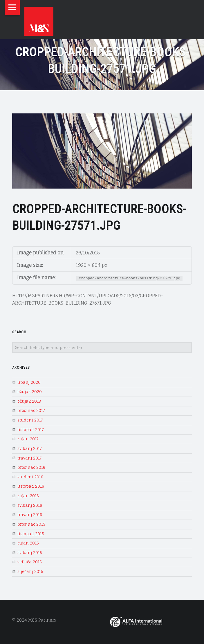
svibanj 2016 (30, 505)
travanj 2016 (30, 515)
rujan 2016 (28, 496)
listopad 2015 (31, 534)
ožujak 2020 (30, 392)
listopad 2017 (31, 430)
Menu (12, 8)
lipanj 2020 (29, 382)
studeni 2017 (30, 420)
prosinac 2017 (31, 410)
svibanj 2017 (30, 448)
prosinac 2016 (31, 467)
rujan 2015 (28, 543)
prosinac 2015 (31, 524)
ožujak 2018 (29, 401)
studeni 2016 (30, 477)
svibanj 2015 (30, 553)
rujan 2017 (28, 439)
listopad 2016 (31, 486)
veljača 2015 (30, 562)
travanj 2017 (30, 458)
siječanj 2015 (30, 571)
